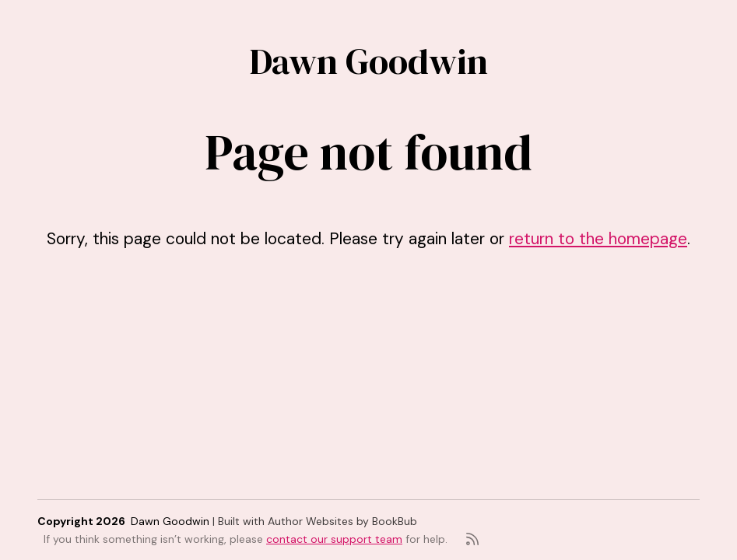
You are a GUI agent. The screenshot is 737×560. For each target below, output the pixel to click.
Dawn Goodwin (369, 61)
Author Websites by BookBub (342, 521)
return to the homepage (598, 238)
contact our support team (334, 539)
